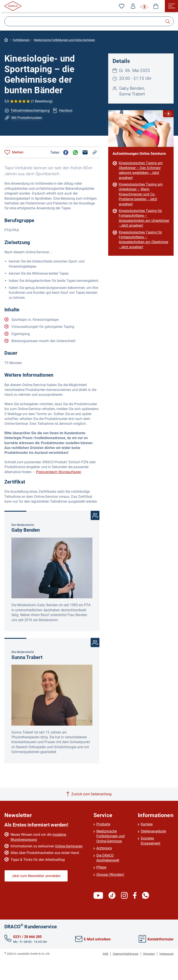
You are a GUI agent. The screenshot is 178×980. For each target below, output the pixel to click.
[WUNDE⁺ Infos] (144, 6)
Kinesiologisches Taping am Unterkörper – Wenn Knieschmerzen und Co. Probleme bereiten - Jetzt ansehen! (141, 194)
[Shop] (156, 6)
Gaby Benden (26, 530)
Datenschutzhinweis (126, 954)
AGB (105, 954)
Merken (18, 152)
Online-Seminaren (69, 846)
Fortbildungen (21, 40)
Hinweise (149, 954)
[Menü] (171, 6)
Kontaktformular (156, 939)
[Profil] (133, 6)
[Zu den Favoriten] (122, 6)
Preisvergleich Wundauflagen (59, 472)
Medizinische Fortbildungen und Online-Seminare (64, 40)
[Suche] (89, 21)
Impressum (166, 954)
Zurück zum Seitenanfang (91, 794)
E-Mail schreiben (93, 939)
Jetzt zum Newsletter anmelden (36, 876)
